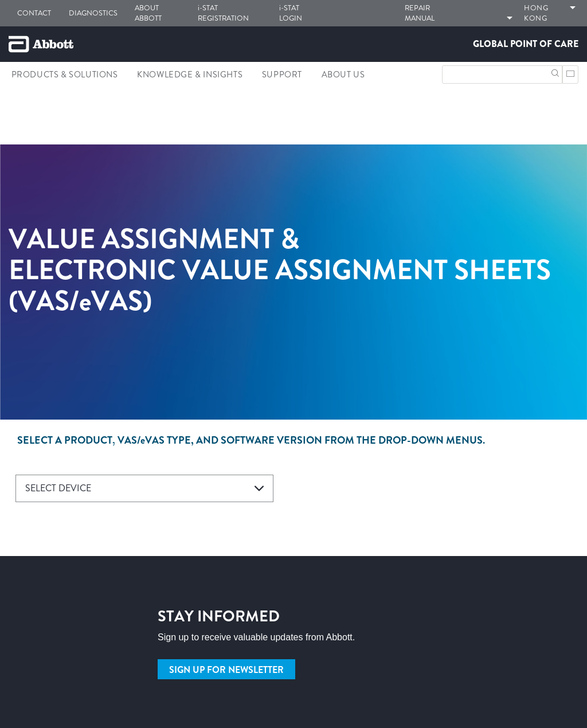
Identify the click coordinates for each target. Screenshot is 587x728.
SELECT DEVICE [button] (58, 488)
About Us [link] (343, 75)
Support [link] (282, 75)
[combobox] (144, 488)
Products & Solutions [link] (65, 75)
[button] (555, 72)
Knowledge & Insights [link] (190, 75)
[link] (14, 128)
